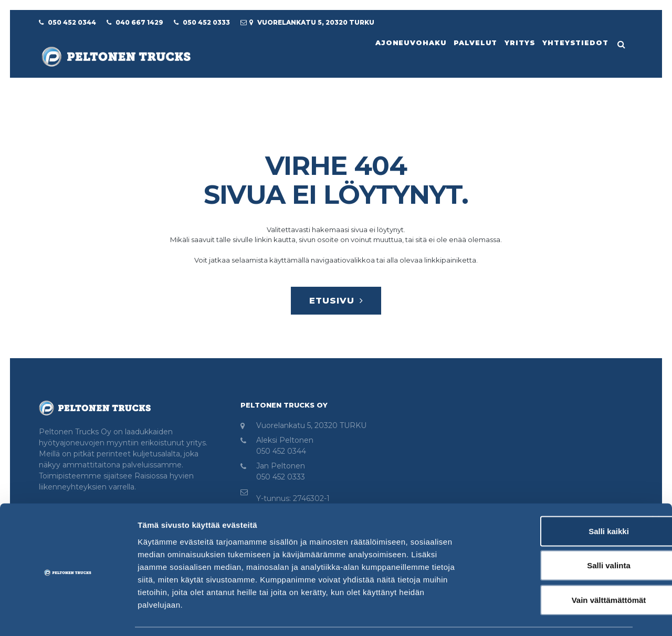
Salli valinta (558, 533)
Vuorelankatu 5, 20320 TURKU (311, 428)
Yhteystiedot (575, 42)
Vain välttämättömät (558, 567)
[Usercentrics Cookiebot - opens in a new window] (68, 616)
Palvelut (472, 42)
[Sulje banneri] (656, 487)
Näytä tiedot (561, 615)
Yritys (518, 42)
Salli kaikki (558, 498)
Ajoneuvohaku (406, 42)
